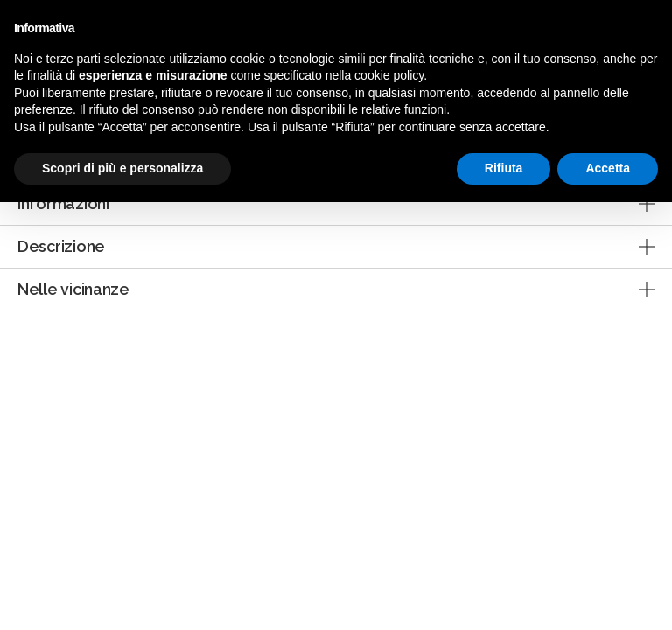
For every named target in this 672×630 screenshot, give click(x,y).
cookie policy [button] (389, 75)
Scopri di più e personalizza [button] (122, 168)
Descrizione (61, 246)
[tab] (336, 204)
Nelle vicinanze (73, 289)
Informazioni (63, 203)
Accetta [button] (608, 168)
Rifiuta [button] (504, 168)
